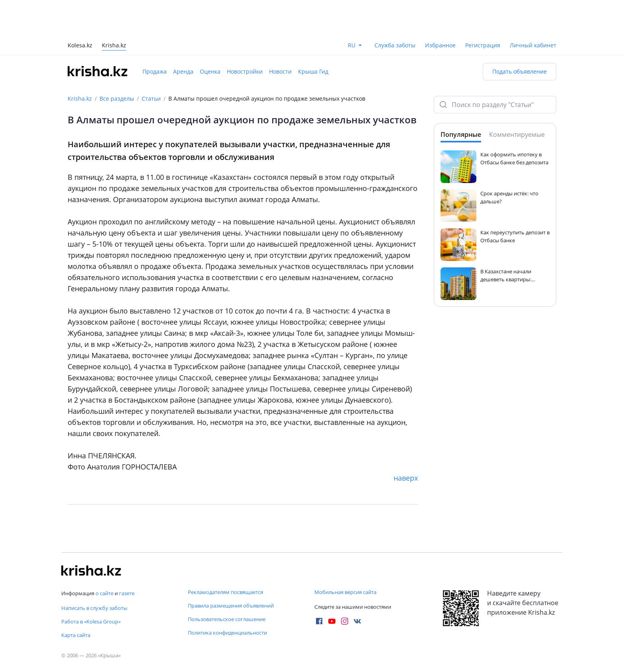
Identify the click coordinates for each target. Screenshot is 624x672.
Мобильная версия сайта (345, 592)
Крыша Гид (313, 71)
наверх (406, 478)
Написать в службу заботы (94, 608)
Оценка (210, 71)
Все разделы (117, 98)
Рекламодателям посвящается (225, 592)
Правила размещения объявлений (231, 606)
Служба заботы (395, 45)
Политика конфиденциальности (227, 633)
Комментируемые (517, 134)
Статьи (151, 98)
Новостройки (245, 71)
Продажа (155, 71)
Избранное (440, 45)
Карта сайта (76, 635)
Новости (280, 71)
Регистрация (483, 45)
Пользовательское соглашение (227, 619)
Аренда (183, 71)
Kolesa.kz (80, 46)
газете (127, 593)
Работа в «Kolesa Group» (91, 621)
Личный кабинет (533, 45)
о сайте (104, 593)
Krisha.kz (80, 98)
